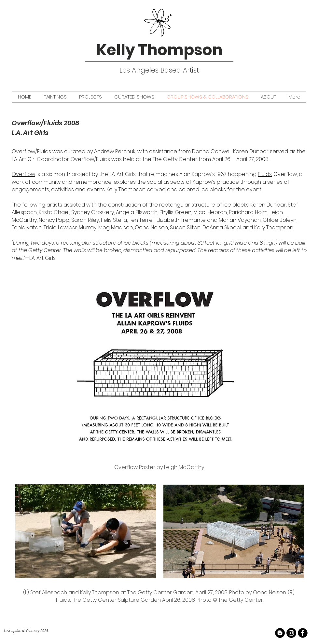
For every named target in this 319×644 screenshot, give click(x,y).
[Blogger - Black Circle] (280, 633)
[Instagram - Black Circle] (291, 633)
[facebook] (303, 633)
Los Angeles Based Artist (159, 70)
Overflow (23, 174)
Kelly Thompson (159, 50)
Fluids (265, 174)
